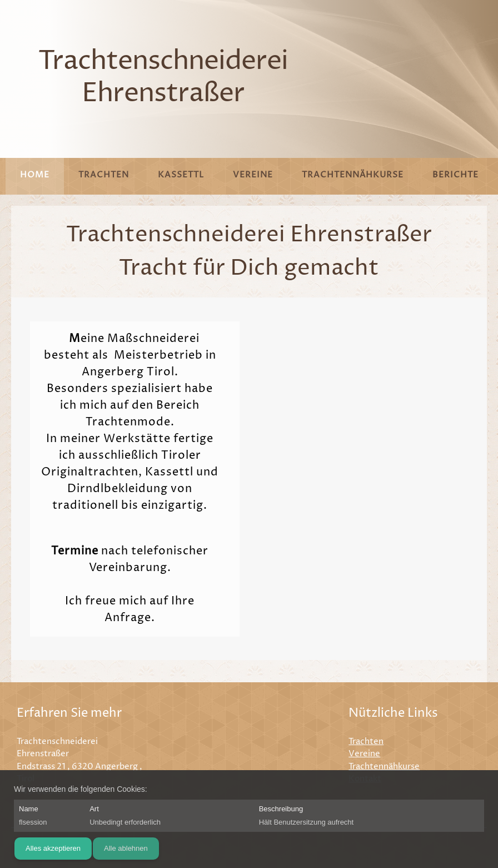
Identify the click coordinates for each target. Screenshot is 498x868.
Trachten (366, 741)
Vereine (364, 754)
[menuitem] (35, 176)
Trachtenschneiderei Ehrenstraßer (163, 78)
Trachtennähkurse (384, 767)
